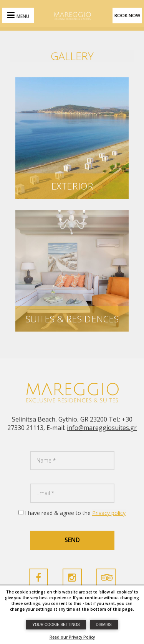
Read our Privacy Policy (72, 637)
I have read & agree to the (75, 513)
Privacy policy (109, 513)
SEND (72, 540)
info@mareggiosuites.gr (102, 428)
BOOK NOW (127, 16)
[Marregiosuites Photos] (72, 137)
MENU (23, 16)
